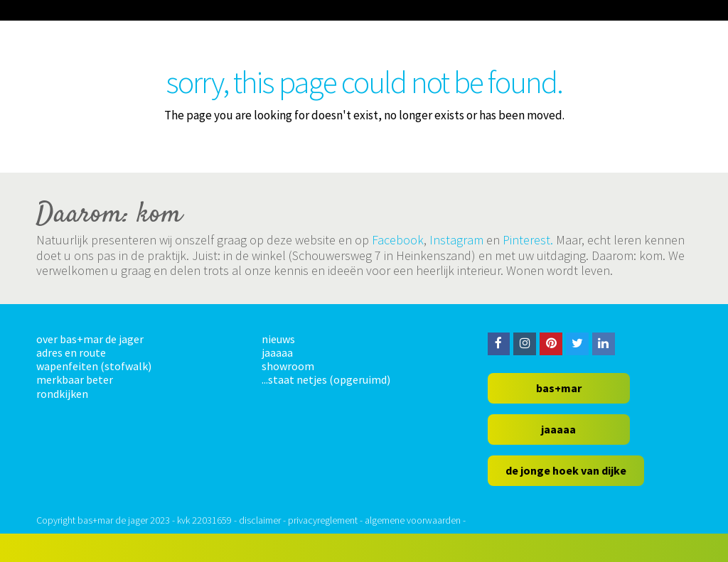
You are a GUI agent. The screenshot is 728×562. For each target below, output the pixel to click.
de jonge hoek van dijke (566, 470)
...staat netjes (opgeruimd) (326, 379)
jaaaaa (277, 352)
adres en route (71, 352)
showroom (288, 366)
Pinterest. (528, 240)
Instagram (456, 240)
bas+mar (559, 388)
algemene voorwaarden (413, 520)
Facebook (398, 240)
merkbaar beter (75, 379)
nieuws (278, 339)
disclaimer (260, 520)
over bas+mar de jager (90, 339)
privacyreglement (323, 520)
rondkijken (62, 394)
